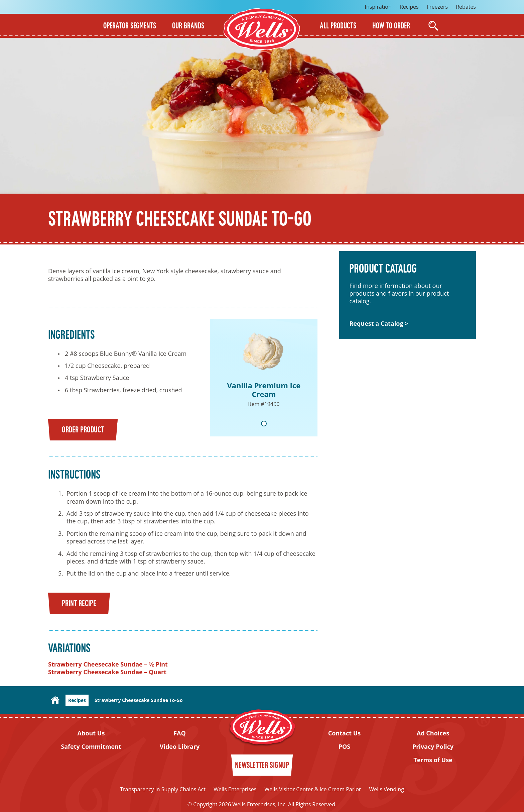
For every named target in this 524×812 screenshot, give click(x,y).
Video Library (180, 747)
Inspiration (378, 7)
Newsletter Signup (262, 766)
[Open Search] (433, 26)
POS (345, 747)
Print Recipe (79, 604)
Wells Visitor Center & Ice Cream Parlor (313, 789)
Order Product (83, 430)
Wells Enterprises (235, 789)
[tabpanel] (264, 378)
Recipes (409, 7)
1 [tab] (264, 424)
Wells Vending (387, 789)
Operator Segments (130, 26)
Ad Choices (433, 733)
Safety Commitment (91, 747)
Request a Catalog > (379, 324)
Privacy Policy (433, 747)
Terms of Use (433, 760)
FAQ (180, 733)
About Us (91, 733)
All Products (338, 26)
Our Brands (188, 26)
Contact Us (344, 733)
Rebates (466, 7)
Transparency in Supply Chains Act (163, 789)
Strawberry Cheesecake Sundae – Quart (107, 672)
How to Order (391, 26)
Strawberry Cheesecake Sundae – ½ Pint (108, 664)
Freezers (437, 7)
